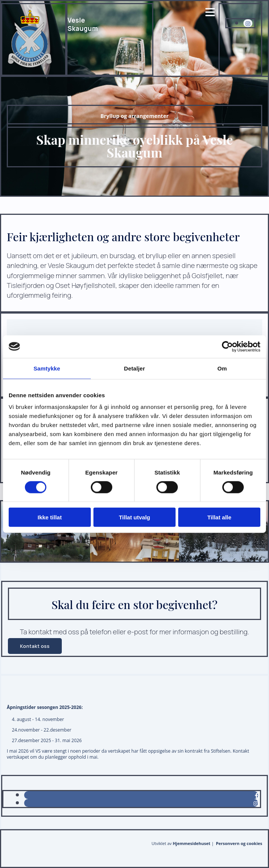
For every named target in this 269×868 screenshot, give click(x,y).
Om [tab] (222, 368)
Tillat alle (219, 517)
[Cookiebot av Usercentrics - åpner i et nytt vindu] (227, 346)
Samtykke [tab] (47, 368)
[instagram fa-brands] (248, 24)
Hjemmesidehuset (191, 843)
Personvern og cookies (239, 843)
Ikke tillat (50, 517)
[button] (35, 646)
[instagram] (256, 803)
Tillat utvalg (134, 517)
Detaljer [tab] (134, 368)
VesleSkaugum (83, 24)
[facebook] (256, 795)
